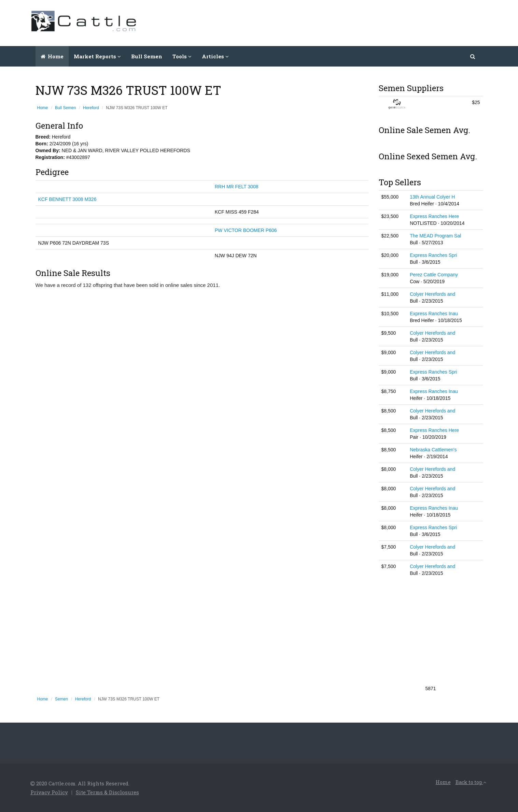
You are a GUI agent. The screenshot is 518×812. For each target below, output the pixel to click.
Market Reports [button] (97, 56)
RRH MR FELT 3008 (237, 187)
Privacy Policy (49, 792)
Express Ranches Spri (433, 255)
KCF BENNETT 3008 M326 (67, 199)
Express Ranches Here (434, 216)
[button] (473, 56)
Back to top (471, 782)
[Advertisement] (364, 22)
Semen (61, 699)
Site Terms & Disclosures (107, 792)
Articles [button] (215, 56)
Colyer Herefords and (432, 294)
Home (52, 56)
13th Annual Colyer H (432, 197)
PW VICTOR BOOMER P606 (246, 230)
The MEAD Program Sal (435, 236)
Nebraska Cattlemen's (433, 450)
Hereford (91, 108)
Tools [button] (182, 56)
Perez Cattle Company (434, 275)
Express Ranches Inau (434, 314)
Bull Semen (147, 56)
